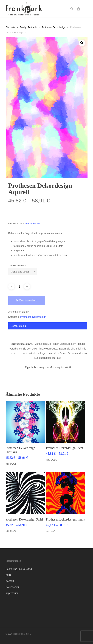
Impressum (12, 593)
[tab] (48, 326)
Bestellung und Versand (19, 569)
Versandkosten (32, 224)
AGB (8, 575)
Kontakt (10, 581)
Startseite (10, 27)
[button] (86, 9)
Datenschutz (13, 587)
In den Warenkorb (27, 300)
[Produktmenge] (19, 287)
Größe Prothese (18, 266)
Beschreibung (18, 326)
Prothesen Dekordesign (54, 27)
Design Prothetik (28, 27)
